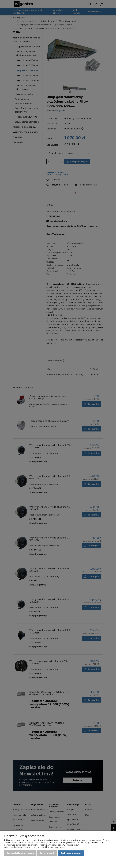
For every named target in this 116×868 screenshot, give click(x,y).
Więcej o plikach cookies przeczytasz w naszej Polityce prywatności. (35, 847)
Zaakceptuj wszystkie (71, 853)
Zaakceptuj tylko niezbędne (20, 853)
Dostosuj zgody (47, 853)
